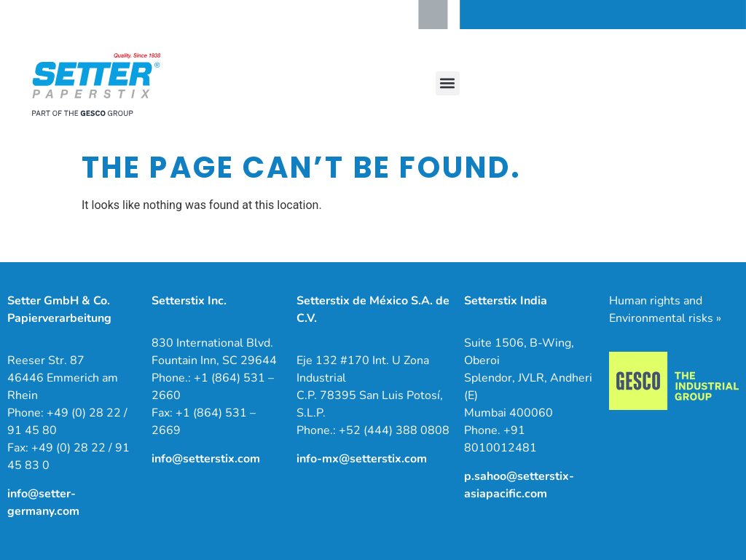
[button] (448, 83)
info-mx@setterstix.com (362, 459)
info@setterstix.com (206, 459)
